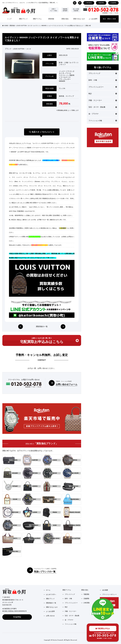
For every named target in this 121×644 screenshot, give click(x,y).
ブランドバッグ (103, 73)
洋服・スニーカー (103, 100)
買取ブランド (23, 19)
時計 (103, 94)
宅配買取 (101, 3)
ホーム (48, 590)
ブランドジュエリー (103, 87)
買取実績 (51, 19)
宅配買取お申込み (103, 629)
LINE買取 (87, 603)
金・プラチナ (103, 114)
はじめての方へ (51, 594)
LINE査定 (89, 3)
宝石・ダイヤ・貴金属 (103, 107)
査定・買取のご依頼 (109, 19)
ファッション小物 (103, 121)
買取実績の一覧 (42, 327)
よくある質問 (93, 19)
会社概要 (105, 590)
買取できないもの (79, 19)
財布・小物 (103, 80)
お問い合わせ (50, 616)
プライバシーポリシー (109, 594)
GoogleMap (17, 617)
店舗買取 (113, 3)
